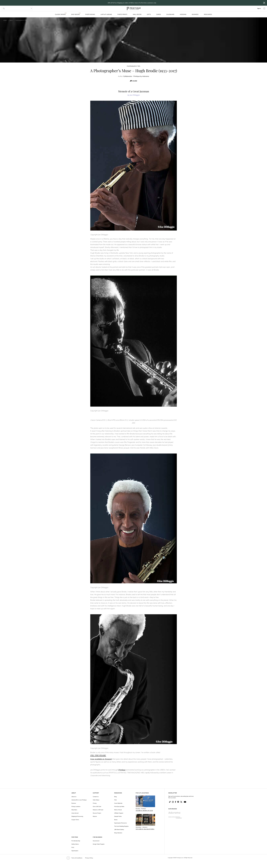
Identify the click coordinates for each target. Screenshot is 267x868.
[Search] (31, 9)
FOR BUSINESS (97, 837)
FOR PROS (75, 837)
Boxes (116, 820)
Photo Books (90, 14)
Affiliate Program (119, 813)
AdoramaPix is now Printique (79, 800)
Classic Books (60, 14)
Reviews (74, 803)
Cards (159, 14)
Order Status (96, 800)
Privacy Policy (89, 858)
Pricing (95, 803)
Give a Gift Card (97, 806)
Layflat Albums (106, 14)
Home (5, 20)
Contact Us (96, 797)
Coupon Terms (75, 820)
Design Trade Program (99, 844)
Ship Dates (74, 810)
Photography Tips (21, 20)
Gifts (149, 14)
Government (96, 841)
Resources (208, 14)
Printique (122, 770)
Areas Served (75, 813)
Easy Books (76, 14)
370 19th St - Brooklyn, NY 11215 (144, 811)
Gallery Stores (75, 844)
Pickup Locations (76, 806)
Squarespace (75, 851)
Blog (11, 20)
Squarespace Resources (121, 823)
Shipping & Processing (77, 816)
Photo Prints (122, 14)
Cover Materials (118, 803)
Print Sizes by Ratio (119, 806)
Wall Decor (137, 14)
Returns (95, 816)
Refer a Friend (118, 810)
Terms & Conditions (77, 858)
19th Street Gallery (119, 830)
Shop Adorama (118, 833)
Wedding (183, 14)
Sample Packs (118, 816)
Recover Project (97, 813)
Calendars (170, 14)
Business (195, 14)
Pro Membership (76, 841)
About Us (74, 797)
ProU (73, 847)
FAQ (115, 800)
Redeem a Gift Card (98, 810)
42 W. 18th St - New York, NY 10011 (145, 829)
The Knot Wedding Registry (121, 826)
